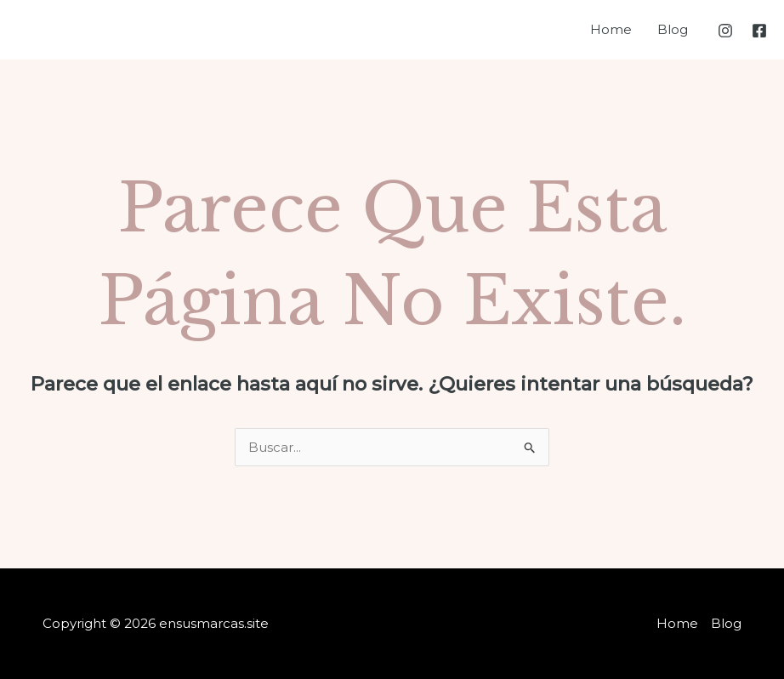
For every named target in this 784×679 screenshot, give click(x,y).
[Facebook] (759, 31)
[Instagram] (725, 31)
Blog (673, 29)
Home (611, 29)
